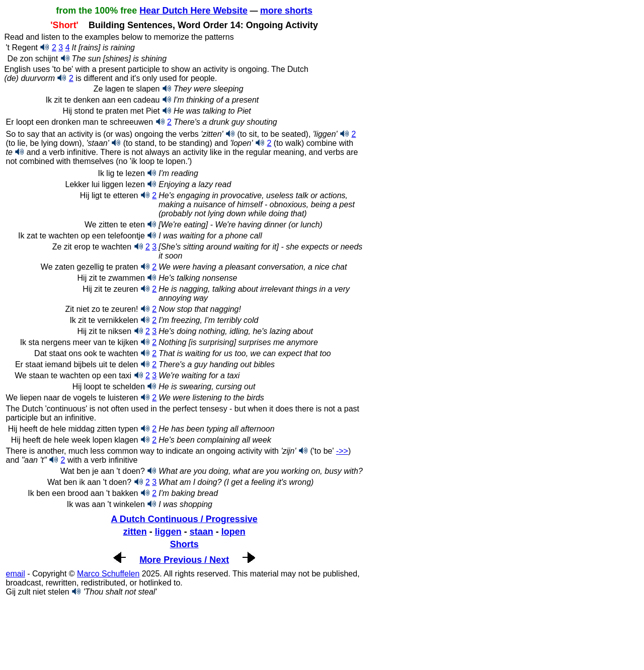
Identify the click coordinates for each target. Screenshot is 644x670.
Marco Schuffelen (108, 574)
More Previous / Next (184, 560)
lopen (233, 532)
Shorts (184, 544)
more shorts (286, 11)
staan (202, 532)
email (15, 574)
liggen (168, 532)
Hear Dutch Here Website (193, 11)
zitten (135, 532)
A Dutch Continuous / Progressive (184, 519)
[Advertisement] (85, 631)
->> (342, 451)
